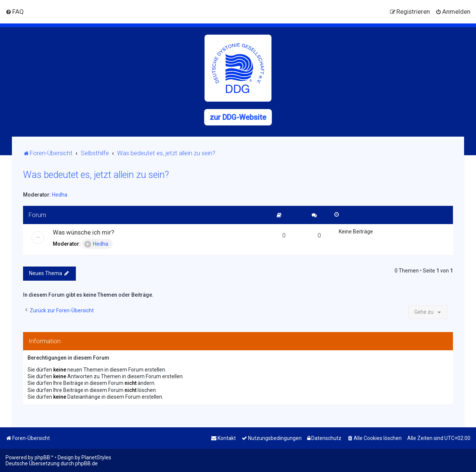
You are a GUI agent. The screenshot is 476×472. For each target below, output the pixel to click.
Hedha (60, 195)
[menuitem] (15, 12)
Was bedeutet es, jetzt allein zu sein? (96, 175)
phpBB (42, 457)
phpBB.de (86, 463)
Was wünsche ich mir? (83, 232)
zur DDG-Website (238, 117)
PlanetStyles (96, 457)
